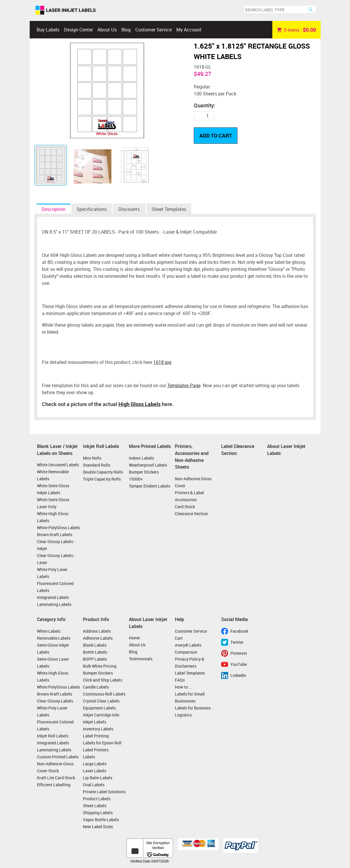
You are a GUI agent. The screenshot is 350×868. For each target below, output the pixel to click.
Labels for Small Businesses (190, 697)
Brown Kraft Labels (55, 535)
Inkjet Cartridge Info (101, 715)
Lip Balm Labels (98, 778)
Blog (126, 30)
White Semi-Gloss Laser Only (53, 503)
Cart (179, 638)
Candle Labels (96, 687)
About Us (107, 30)
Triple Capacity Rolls (102, 479)
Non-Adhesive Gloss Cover (193, 482)
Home (134, 638)
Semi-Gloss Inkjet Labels (53, 649)
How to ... (184, 687)
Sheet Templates (169, 209)
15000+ (136, 479)
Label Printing (96, 736)
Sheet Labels (95, 806)
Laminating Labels (54, 604)
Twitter (237, 642)
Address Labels (97, 631)
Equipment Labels (99, 708)
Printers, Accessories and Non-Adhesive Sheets (192, 457)
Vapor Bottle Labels (101, 820)
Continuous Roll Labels (104, 694)
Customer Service (153, 30)
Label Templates (190, 673)
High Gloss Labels (140, 404)
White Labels (49, 631)
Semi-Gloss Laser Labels (53, 662)
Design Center (78, 30)
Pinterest (239, 653)
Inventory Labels (98, 729)
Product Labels (97, 799)
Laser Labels (95, 771)
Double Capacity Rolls (103, 472)
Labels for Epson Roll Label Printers (102, 746)
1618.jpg (162, 362)
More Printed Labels (150, 446)
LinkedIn (238, 675)
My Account (189, 30)
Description (54, 209)
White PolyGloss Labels (58, 528)
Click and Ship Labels (103, 680)
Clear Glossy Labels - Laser (56, 559)
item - (296, 30)
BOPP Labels (95, 659)
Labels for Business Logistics (193, 711)
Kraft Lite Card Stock (56, 778)
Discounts (129, 209)
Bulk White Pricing (100, 666)
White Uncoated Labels (58, 465)
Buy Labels (48, 30)
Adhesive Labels (98, 638)
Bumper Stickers (144, 472)
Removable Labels (54, 638)
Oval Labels (94, 785)
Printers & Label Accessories (189, 496)
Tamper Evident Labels (150, 486)
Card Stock (185, 507)
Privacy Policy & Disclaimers (190, 662)
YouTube (239, 664)
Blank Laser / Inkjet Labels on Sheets (57, 450)
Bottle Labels (95, 652)
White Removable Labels (53, 475)
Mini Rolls (92, 458)
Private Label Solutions (104, 792)
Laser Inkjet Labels (66, 10)
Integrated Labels (53, 597)
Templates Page (184, 385)
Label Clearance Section (238, 450)
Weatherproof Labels (148, 465)
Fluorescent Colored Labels (55, 587)
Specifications (92, 209)
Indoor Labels (141, 458)
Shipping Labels (98, 813)
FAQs (180, 680)
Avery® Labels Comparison (188, 649)
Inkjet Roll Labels (101, 446)
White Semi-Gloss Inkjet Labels (53, 489)
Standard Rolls (97, 465)
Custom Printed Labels (58, 757)
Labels (89, 757)
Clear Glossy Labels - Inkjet (56, 545)
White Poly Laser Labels (52, 573)
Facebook (239, 631)
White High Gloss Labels (53, 517)
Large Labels (95, 764)
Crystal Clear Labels (101, 701)
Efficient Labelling (54, 785)
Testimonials (141, 659)
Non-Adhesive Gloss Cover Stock (55, 767)
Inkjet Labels (95, 722)
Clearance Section (191, 514)
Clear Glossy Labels (55, 701)
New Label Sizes (98, 827)
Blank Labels (95, 645)
